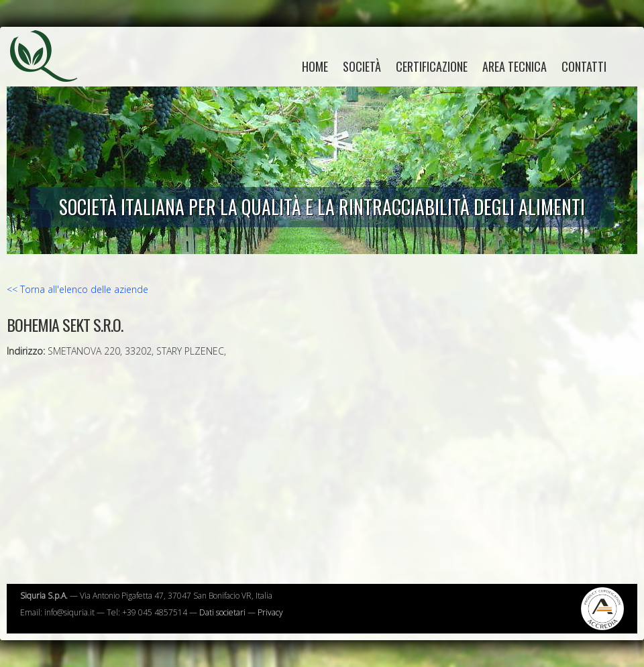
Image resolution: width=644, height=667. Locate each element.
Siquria (50, 70)
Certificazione (432, 66)
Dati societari (222, 612)
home (315, 66)
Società (362, 66)
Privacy (270, 612)
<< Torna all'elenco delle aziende (77, 289)
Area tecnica (515, 66)
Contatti (584, 66)
